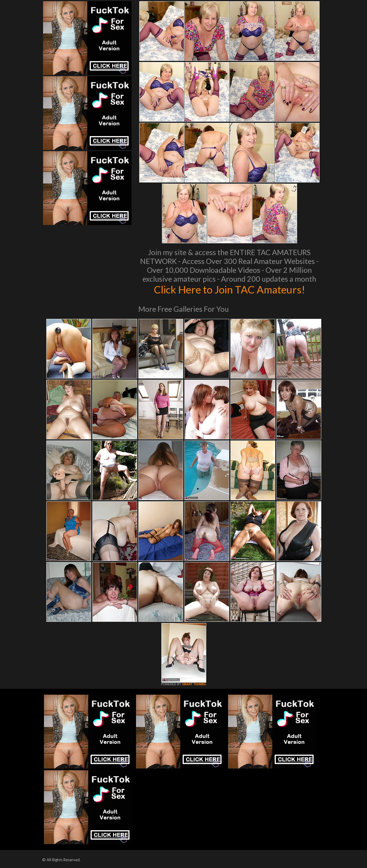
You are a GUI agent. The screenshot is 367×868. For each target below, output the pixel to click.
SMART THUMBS (194, 684)
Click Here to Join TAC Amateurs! (229, 289)
